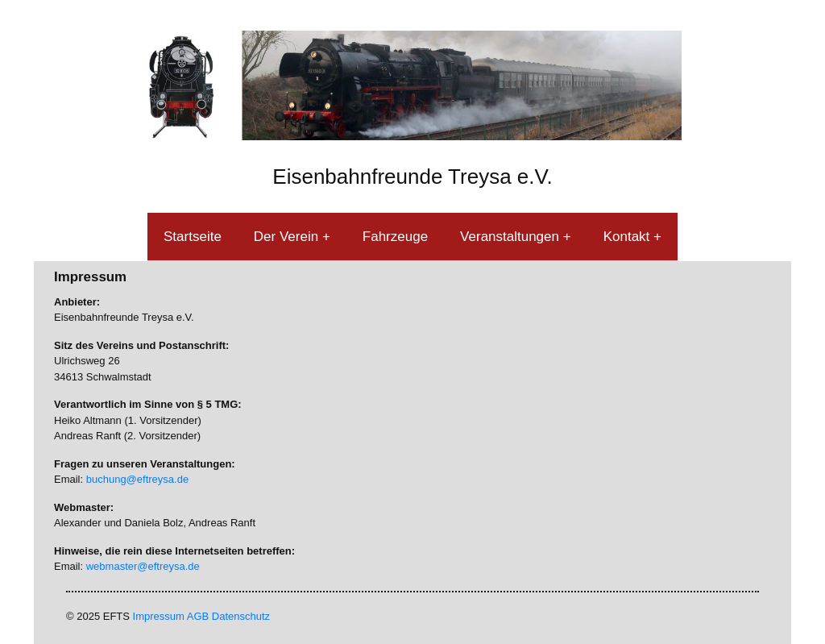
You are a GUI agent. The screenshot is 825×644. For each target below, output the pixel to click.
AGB (198, 616)
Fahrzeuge (395, 237)
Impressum (159, 616)
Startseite (193, 237)
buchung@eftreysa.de (137, 479)
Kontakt (628, 237)
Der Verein (288, 237)
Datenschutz (241, 616)
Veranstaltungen (512, 237)
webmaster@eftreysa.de (143, 566)
